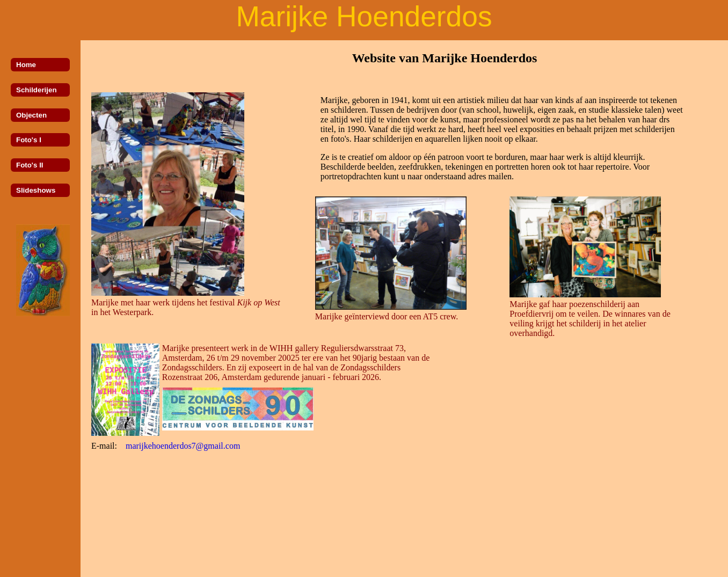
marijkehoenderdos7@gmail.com (183, 446)
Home (26, 65)
